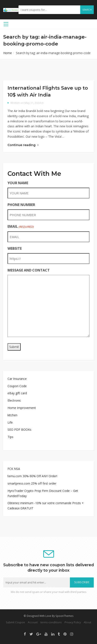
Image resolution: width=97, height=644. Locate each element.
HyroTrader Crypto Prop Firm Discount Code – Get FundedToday (43, 493)
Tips (10, 437)
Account (33, 622)
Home (8, 53)
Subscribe (82, 582)
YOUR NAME (18, 183)
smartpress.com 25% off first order (32, 483)
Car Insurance (17, 379)
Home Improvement (22, 408)
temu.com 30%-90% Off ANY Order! (32, 476)
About (87, 622)
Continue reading (23, 145)
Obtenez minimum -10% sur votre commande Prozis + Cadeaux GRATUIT (46, 506)
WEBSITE (15, 248)
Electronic (14, 400)
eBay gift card (17, 393)
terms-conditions (51, 622)
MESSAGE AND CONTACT (29, 270)
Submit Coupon (15, 622)
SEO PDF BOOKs (19, 430)
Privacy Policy (73, 622)
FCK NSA (14, 469)
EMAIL (21, 227)
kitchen (12, 415)
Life (10, 422)
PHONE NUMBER (21, 205)
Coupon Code (17, 386)
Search (87, 10)
